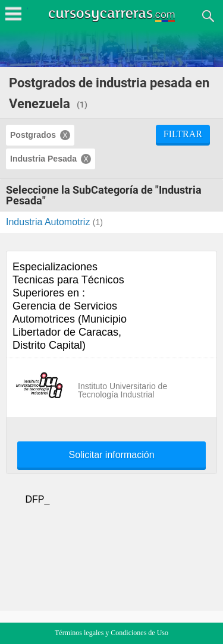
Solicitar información (111, 455)
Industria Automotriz (49, 222)
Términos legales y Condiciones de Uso (111, 633)
